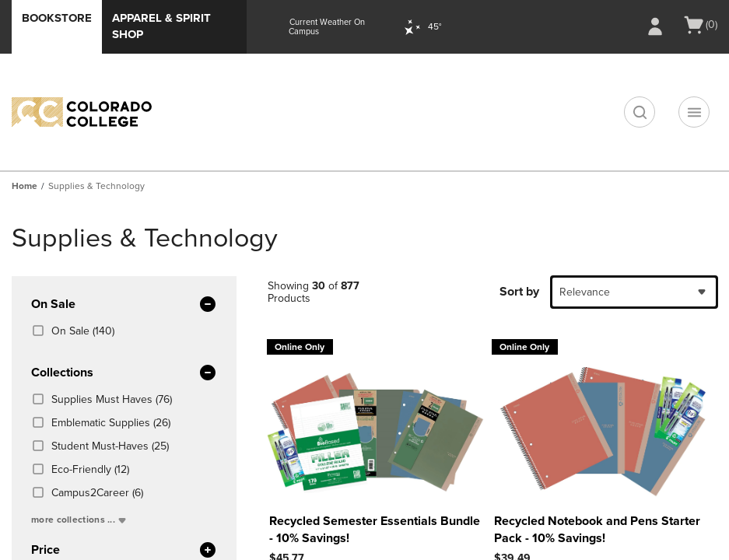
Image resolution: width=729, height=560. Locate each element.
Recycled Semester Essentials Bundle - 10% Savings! (375, 530)
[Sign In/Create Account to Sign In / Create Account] (655, 26)
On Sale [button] (124, 305)
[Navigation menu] (694, 112)
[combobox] (634, 292)
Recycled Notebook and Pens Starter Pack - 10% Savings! (597, 530)
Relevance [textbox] (585, 292)
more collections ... (80, 520)
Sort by (519, 292)
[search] (640, 112)
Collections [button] (124, 373)
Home (25, 186)
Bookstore (57, 18)
